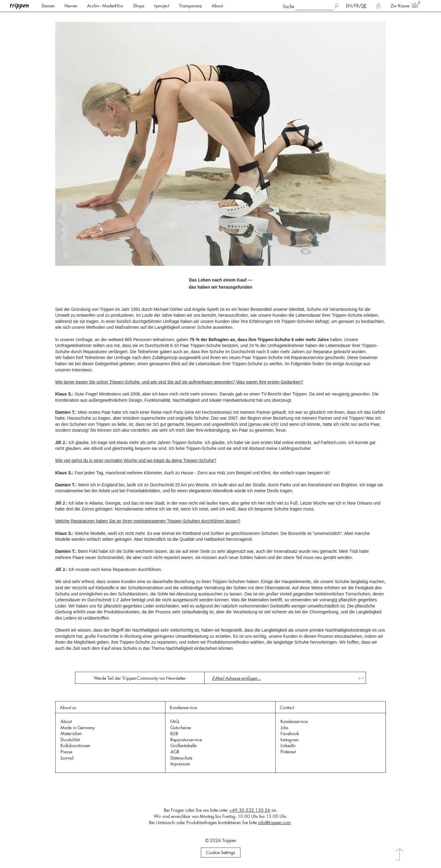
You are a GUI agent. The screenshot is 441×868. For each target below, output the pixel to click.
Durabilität (70, 740)
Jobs (285, 728)
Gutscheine (181, 728)
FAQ (175, 722)
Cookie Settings (221, 853)
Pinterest (288, 752)
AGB (175, 752)
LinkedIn (288, 746)
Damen (48, 6)
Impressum (180, 764)
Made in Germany (78, 728)
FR (357, 6)
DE (364, 6)
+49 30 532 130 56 (250, 810)
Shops (139, 6)
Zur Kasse (402, 6)
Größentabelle (183, 746)
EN (349, 6)
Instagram (290, 740)
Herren (71, 6)
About (217, 6)
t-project (162, 6)
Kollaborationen (75, 746)
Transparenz (190, 6)
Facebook (290, 734)
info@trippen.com (274, 823)
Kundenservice (294, 722)
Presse (66, 752)
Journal (67, 758)
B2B (174, 734)
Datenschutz (181, 758)
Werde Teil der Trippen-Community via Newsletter (140, 678)
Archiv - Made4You (105, 6)
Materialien (71, 734)
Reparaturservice (186, 740)
